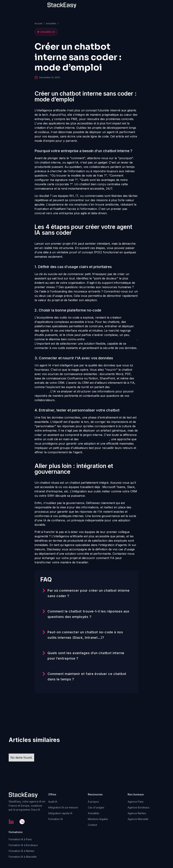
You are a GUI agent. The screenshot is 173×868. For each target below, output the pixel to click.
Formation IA (55, 819)
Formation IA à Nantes (22, 851)
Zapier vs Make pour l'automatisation (111, 339)
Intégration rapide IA (60, 813)
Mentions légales (98, 819)
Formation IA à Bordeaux (23, 845)
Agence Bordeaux (139, 807)
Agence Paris (136, 802)
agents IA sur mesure (94, 439)
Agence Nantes (137, 813)
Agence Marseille (138, 819)
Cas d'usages (96, 807)
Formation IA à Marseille (23, 857)
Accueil (38, 23)
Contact (92, 825)
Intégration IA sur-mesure (63, 807)
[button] (120, 5)
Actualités (51, 23)
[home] (62, 5)
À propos (93, 802)
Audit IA (53, 802)
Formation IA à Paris (20, 839)
